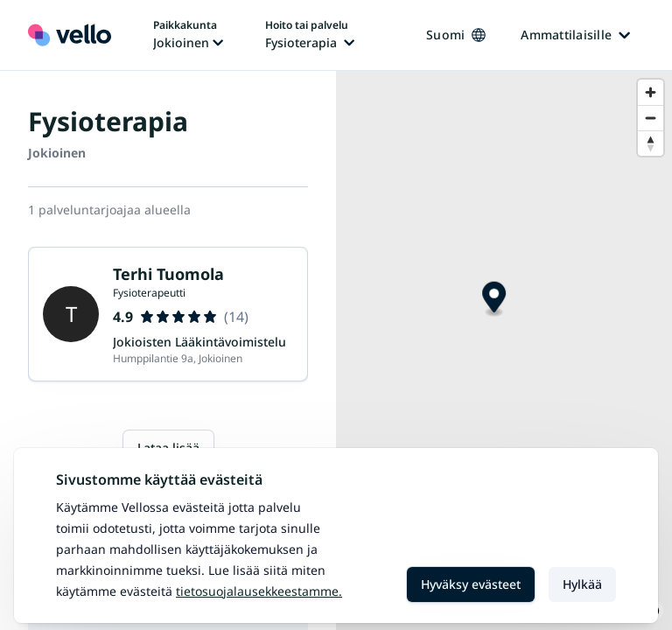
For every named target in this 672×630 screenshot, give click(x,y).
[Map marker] (494, 300)
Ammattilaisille (575, 35)
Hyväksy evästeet (471, 584)
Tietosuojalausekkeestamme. (259, 591)
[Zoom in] (651, 92)
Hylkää (582, 584)
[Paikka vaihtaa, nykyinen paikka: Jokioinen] (188, 35)
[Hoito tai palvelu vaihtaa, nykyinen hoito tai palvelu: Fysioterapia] (310, 35)
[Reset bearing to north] (651, 143)
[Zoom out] (651, 118)
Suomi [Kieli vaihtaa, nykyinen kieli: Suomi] (456, 35)
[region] (504, 350)
